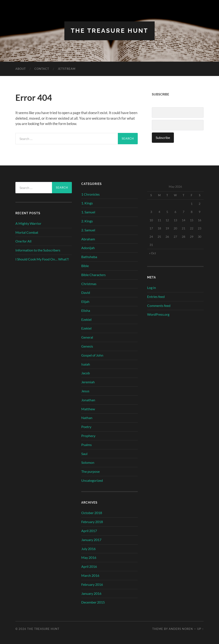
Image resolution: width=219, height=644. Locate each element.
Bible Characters (93, 275)
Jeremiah (88, 382)
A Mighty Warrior (28, 223)
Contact (42, 69)
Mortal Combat (27, 232)
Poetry (86, 427)
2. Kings (87, 221)
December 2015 (93, 602)
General (87, 337)
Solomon (88, 462)
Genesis (87, 346)
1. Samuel (88, 212)
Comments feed (159, 306)
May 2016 (89, 557)
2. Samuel (88, 230)
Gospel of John (92, 355)
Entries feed (156, 297)
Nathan (87, 418)
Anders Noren (181, 629)
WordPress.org (158, 314)
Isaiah (86, 364)
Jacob (86, 373)
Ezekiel (86, 319)
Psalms (87, 445)
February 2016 (92, 584)
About (21, 69)
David (86, 292)
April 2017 (89, 531)
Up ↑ (200, 629)
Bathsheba (89, 257)
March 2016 (90, 575)
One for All (23, 241)
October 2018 (92, 513)
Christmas (89, 284)
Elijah (85, 301)
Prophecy (88, 436)
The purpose (90, 471)
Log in (152, 288)
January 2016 (91, 593)
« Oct (152, 253)
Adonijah (88, 248)
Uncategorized (92, 480)
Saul (84, 454)
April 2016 (89, 566)
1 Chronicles (90, 194)
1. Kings (87, 203)
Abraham (88, 239)
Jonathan (88, 400)
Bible (85, 266)
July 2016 (88, 549)
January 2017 (91, 540)
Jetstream (67, 69)
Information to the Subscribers (38, 250)
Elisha (86, 310)
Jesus (85, 391)
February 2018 (92, 522)
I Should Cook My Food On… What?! (42, 259)
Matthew (88, 409)
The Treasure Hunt (109, 31)
